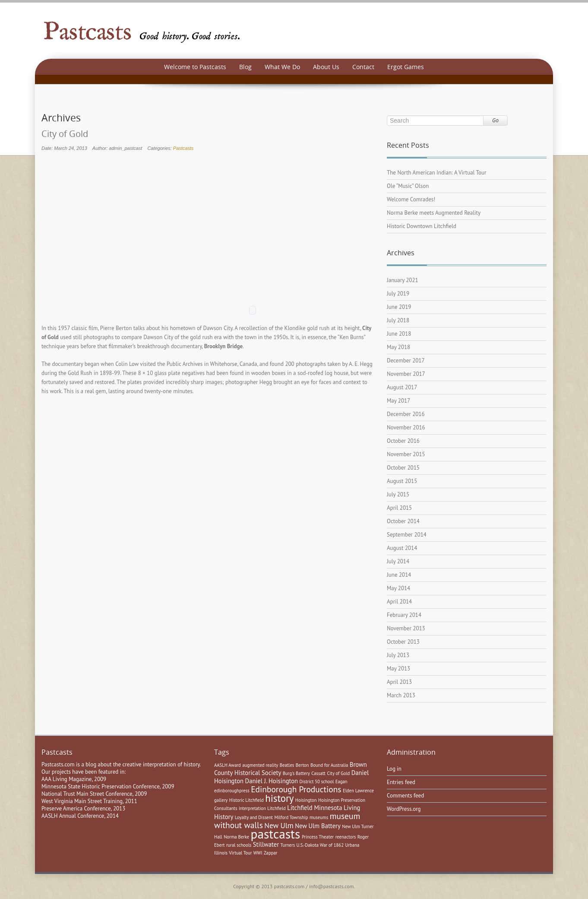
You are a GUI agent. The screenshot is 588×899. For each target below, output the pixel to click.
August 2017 (402, 387)
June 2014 (399, 575)
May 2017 (398, 401)
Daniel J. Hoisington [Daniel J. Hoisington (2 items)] (272, 781)
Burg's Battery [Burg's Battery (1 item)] (296, 773)
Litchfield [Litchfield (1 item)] (277, 808)
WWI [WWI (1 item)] (258, 853)
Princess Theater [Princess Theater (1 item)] (318, 837)
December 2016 (406, 414)
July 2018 (398, 320)
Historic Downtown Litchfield (422, 226)
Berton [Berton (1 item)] (302, 765)
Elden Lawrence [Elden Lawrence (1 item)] (358, 791)
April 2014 (399, 602)
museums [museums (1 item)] (319, 817)
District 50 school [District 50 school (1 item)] (317, 781)
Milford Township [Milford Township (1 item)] (291, 817)
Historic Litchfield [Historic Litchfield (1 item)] (247, 800)
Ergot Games (406, 67)
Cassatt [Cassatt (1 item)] (318, 773)
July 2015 (398, 494)
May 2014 (398, 588)
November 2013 (406, 628)
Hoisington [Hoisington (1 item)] (306, 800)
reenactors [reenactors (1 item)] (346, 837)
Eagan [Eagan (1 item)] (341, 781)
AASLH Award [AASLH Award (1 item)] (228, 765)
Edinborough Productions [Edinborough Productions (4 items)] (296, 789)
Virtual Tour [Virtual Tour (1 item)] (241, 853)
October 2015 (403, 468)
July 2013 (398, 655)
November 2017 (406, 374)
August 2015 (402, 481)
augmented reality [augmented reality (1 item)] (260, 765)
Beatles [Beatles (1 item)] (287, 765)
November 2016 (406, 427)
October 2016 (403, 441)
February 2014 (404, 615)
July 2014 (398, 561)
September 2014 (407, 535)
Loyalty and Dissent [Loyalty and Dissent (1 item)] (254, 817)
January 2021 (403, 280)
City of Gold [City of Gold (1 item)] (338, 773)
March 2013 (401, 695)
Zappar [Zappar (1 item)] (270, 853)
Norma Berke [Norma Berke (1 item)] (236, 837)
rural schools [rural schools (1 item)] (239, 845)
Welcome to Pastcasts (195, 67)
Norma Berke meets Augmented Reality (434, 213)
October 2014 (403, 521)
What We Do (282, 67)
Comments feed (405, 796)
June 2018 (399, 334)
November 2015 (406, 454)
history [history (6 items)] (279, 798)
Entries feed (401, 782)
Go (495, 120)
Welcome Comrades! (411, 199)
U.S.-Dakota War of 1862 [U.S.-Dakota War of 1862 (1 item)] (320, 845)
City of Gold (65, 134)
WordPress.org (404, 809)
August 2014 (402, 548)
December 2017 (406, 361)
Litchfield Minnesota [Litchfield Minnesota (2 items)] (315, 808)
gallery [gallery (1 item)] (221, 800)
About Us (326, 67)
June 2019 (399, 307)
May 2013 (398, 669)
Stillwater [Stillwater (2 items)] (266, 844)
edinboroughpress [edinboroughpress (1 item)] (232, 791)
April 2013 (399, 682)
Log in (394, 769)
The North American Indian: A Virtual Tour (436, 173)
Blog (245, 67)
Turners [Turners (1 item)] (288, 845)
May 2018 (398, 347)
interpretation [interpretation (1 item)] (252, 808)
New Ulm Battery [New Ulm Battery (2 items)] (318, 826)
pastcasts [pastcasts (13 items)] (276, 834)
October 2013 (403, 642)
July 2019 (398, 294)
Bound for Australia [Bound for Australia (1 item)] (329, 765)
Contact (363, 67)
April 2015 (399, 508)
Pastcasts (183, 148)
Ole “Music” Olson (408, 186)
